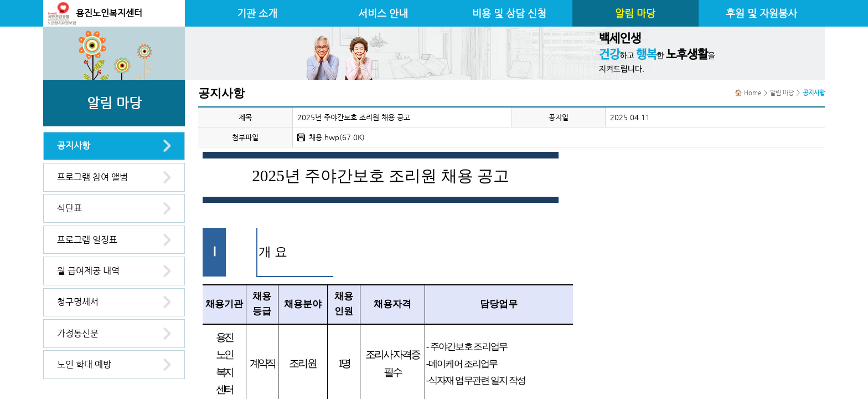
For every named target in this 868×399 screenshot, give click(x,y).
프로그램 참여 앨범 (92, 177)
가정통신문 (78, 333)
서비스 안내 (383, 13)
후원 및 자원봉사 (761, 13)
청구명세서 (78, 302)
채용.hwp (324, 137)
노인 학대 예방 (84, 364)
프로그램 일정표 (87, 240)
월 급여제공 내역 (88, 271)
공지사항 (74, 145)
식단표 (69, 208)
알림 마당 (635, 13)
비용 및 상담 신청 (509, 13)
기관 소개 (257, 13)
